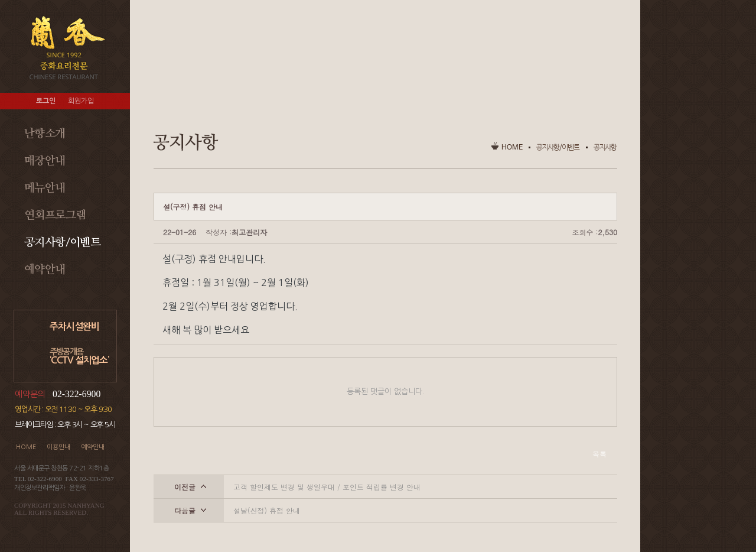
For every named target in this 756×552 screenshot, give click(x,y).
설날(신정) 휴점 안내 (267, 510)
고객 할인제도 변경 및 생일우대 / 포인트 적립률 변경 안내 (327, 487)
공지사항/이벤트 (62, 243)
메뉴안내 (45, 188)
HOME (26, 447)
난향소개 (45, 134)
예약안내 (45, 270)
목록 (599, 454)
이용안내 (58, 447)
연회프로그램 (55, 215)
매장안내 (45, 161)
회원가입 (81, 101)
